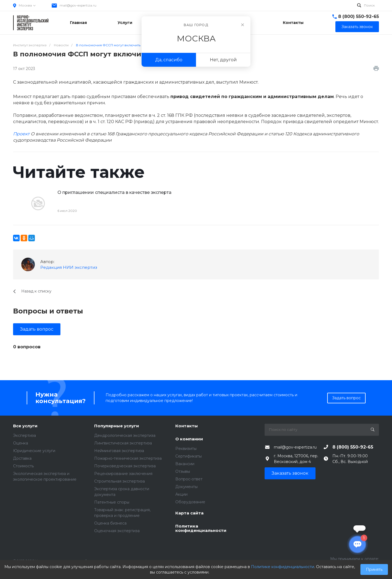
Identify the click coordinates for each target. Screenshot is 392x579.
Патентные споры (112, 502)
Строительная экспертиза (120, 481)
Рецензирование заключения (123, 474)
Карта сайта (189, 513)
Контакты (187, 426)
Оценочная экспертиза (117, 531)
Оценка (21, 443)
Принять (374, 569)
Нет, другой (223, 60)
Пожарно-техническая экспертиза (128, 458)
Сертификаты (189, 456)
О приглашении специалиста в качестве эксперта (114, 192)
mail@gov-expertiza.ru (78, 5)
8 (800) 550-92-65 (359, 16)
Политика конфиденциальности (201, 528)
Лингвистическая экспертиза (123, 443)
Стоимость (23, 466)
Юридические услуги (34, 451)
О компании (189, 439)
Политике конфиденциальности (283, 567)
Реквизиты (186, 449)
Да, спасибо (169, 60)
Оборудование (190, 502)
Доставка (22, 458)
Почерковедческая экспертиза (125, 466)
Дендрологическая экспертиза (125, 435)
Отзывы (183, 471)
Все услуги (25, 426)
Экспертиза (24, 435)
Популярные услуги (117, 426)
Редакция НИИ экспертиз (69, 267)
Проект (21, 134)
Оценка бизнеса (110, 523)
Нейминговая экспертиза (119, 451)
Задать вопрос (37, 329)
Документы (186, 487)
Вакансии (185, 464)
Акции (181, 494)
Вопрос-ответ (189, 479)
